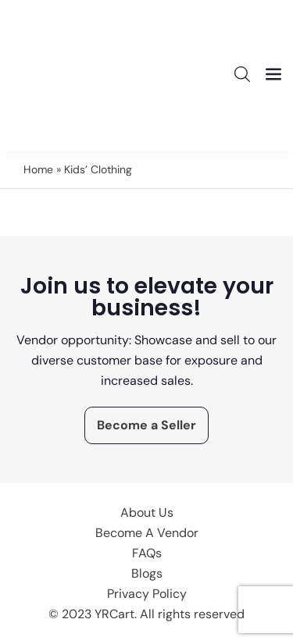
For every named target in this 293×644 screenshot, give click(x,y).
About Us (147, 512)
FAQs (147, 553)
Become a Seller (146, 425)
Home (38, 169)
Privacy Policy (147, 594)
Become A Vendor (147, 533)
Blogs (147, 573)
